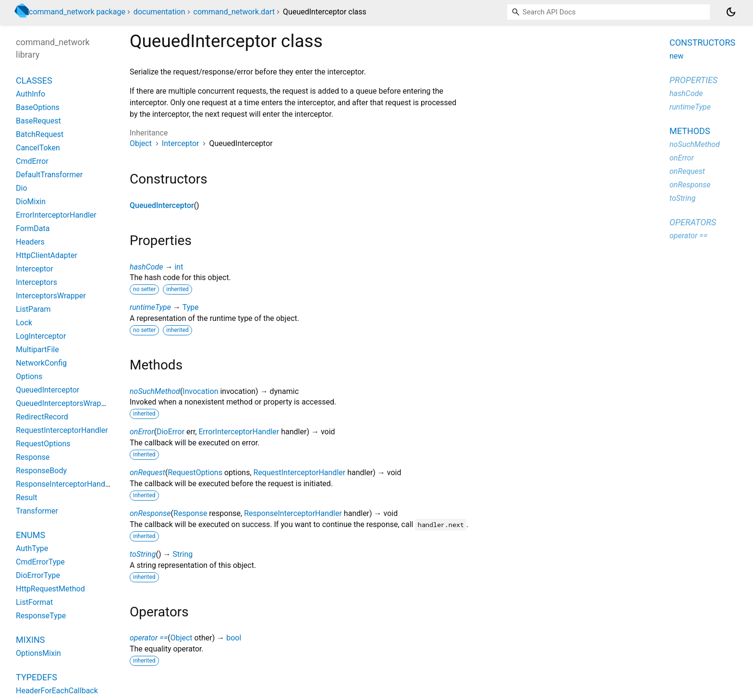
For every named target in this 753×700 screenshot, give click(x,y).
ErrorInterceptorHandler (239, 432)
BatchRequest (40, 134)
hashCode (146, 267)
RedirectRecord (42, 417)
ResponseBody (41, 471)
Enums (30, 535)
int (179, 267)
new (676, 56)
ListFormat (34, 602)
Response (190, 513)
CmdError (32, 161)
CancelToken (38, 148)
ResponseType (41, 616)
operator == (149, 638)
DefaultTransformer (49, 175)
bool (234, 638)
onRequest (147, 473)
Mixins (30, 640)
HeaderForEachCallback (57, 691)
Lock (24, 323)
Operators (693, 222)
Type (191, 307)
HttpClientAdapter (47, 255)
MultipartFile (37, 350)
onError (142, 432)
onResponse (150, 513)
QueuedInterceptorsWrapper (64, 403)
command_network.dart (234, 12)
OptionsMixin (38, 653)
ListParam (33, 309)
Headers (30, 242)
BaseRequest (38, 121)
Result (27, 497)
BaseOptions (38, 107)
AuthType (32, 548)
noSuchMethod (155, 391)
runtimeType (150, 307)
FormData (33, 228)
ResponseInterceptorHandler (293, 513)
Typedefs (36, 677)
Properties (693, 80)
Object (141, 143)
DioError (170, 432)
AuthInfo (30, 94)
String (182, 554)
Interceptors (36, 282)
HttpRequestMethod (50, 589)
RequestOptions (195, 473)
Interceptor (181, 143)
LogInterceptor (41, 336)
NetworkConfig (41, 363)
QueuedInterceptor (162, 205)
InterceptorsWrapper (51, 296)
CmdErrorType (40, 562)
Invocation (200, 391)
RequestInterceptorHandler (300, 473)
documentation (159, 12)
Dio (22, 188)
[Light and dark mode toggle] (731, 12)
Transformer (37, 511)
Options (29, 376)
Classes (34, 80)
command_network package (77, 12)
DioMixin (31, 202)
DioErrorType (38, 575)
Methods (690, 131)
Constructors (702, 43)
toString (143, 554)
